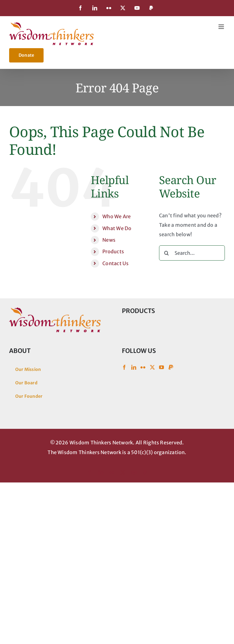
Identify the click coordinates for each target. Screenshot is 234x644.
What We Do (117, 228)
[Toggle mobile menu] (222, 27)
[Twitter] (152, 367)
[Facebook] (124, 367)
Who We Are (117, 216)
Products (113, 251)
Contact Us (115, 263)
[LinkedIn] (134, 367)
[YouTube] (161, 367)
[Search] (167, 253)
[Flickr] (143, 367)
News (109, 240)
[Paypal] (171, 367)
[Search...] (192, 253)
